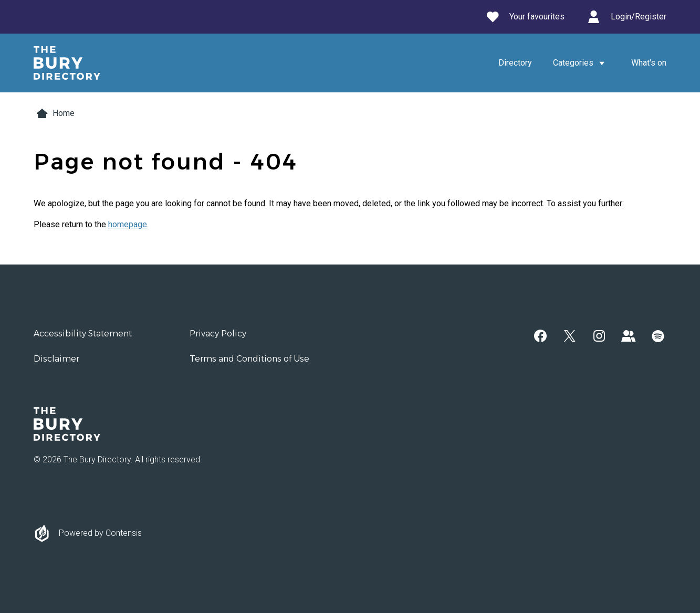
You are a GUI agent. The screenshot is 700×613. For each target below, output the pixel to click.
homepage (128, 224)
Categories (582, 63)
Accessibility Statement (83, 334)
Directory (515, 63)
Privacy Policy (218, 334)
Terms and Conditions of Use (249, 359)
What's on (649, 63)
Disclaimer (56, 359)
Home (54, 113)
